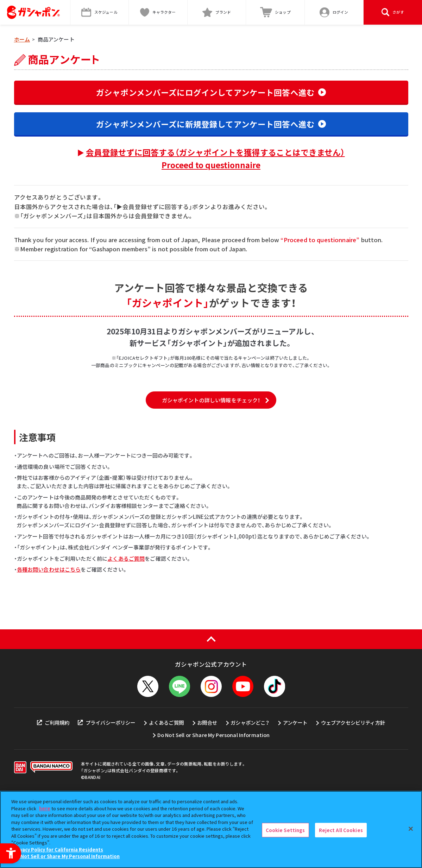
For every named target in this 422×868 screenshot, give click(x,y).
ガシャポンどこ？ (250, 784)
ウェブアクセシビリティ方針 (353, 784)
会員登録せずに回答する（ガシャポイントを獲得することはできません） (215, 158)
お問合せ (207, 784)
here (45, 808)
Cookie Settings (285, 830)
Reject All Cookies (341, 830)
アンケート (295, 784)
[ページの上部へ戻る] (211, 701)
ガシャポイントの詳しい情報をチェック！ (211, 462)
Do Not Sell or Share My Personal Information (66, 857)
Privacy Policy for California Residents (58, 850)
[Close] (411, 829)
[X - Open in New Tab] (148, 748)
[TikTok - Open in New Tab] (275, 748)
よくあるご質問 (126, 620)
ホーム (22, 39)
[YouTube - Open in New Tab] (243, 748)
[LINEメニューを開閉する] (179, 748)
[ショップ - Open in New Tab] (275, 12)
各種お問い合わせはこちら (49, 631)
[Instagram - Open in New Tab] (211, 748)
